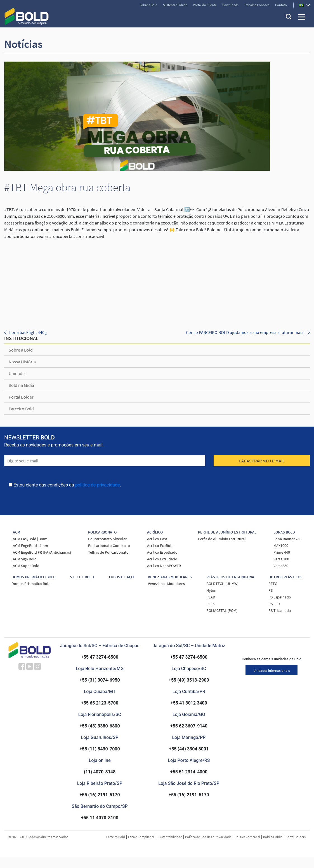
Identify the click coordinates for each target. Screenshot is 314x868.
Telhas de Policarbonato (108, 552)
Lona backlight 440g (28, 332)
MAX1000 (281, 546)
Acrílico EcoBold (160, 546)
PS (271, 590)
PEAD (211, 597)
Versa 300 (281, 559)
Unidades (18, 373)
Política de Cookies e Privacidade (208, 837)
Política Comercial (247, 837)
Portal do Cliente (205, 5)
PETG (273, 584)
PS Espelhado (280, 597)
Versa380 (281, 566)
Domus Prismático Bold (31, 584)
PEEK (211, 604)
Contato (281, 5)
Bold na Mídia (21, 385)
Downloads (230, 5)
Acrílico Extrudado (162, 559)
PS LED (274, 604)
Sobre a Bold (148, 5)
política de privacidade (98, 485)
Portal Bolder (21, 397)
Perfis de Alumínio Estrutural (222, 539)
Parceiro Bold (21, 409)
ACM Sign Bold (25, 559)
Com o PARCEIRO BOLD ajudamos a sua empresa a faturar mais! (245, 332)
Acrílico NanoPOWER (164, 566)
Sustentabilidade (175, 5)
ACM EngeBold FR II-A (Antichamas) (42, 552)
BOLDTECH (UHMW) (222, 584)
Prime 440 (282, 552)
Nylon (211, 590)
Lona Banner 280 (287, 539)
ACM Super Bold (26, 566)
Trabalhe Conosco (257, 5)
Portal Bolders (296, 837)
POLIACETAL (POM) (222, 610)
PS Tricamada (280, 610)
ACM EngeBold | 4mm (30, 546)
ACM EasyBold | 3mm (30, 539)
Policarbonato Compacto (109, 546)
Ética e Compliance (141, 837)
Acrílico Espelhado (162, 552)
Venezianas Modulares (166, 584)
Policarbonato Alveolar (107, 539)
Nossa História (22, 362)
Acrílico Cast (157, 539)
